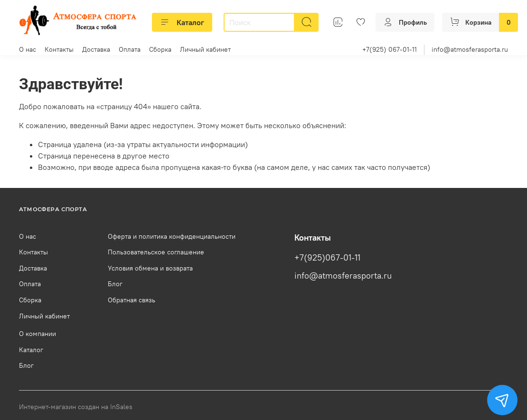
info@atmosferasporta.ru (470, 49)
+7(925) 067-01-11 (390, 49)
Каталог (182, 22)
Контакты (59, 49)
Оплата (130, 49)
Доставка (96, 49)
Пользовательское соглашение (156, 252)
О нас (28, 49)
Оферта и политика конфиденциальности (172, 236)
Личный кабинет (205, 49)
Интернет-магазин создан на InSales (76, 407)
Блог (115, 284)
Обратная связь (132, 300)
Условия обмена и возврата (150, 268)
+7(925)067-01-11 (327, 258)
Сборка (160, 49)
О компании (38, 334)
